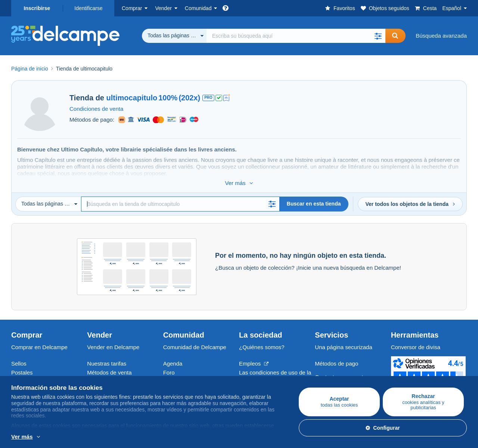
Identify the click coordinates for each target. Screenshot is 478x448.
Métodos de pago (336, 356)
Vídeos (172, 374)
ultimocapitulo (132, 98)
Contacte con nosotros (343, 369)
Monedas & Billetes (35, 374)
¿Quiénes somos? (262, 339)
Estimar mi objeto (109, 374)
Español (452, 8)
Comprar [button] (132, 8)
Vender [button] (163, 8)
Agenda (173, 356)
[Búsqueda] (180, 196)
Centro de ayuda (336, 378)
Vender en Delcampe (113, 339)
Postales (22, 365)
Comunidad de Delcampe (195, 339)
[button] (378, 36)
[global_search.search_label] (296, 36)
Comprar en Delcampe (39, 339)
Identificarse (88, 8)
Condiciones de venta (96, 109)
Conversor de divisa (416, 339)
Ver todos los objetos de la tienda (410, 196)
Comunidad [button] (198, 8)
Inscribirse (37, 8)
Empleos (254, 356)
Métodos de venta (109, 365)
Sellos (19, 356)
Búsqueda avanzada (441, 36)
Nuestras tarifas (107, 356)
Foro (169, 365)
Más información (89, 437)
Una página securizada (343, 339)
